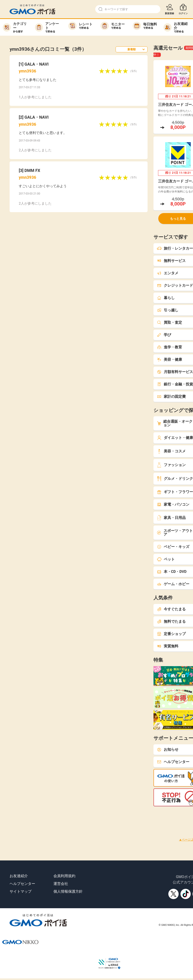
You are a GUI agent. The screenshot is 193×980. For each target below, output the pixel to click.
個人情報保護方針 (68, 891)
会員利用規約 (64, 876)
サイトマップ (21, 891)
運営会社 (61, 884)
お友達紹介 (19, 876)
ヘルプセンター (22, 884)
